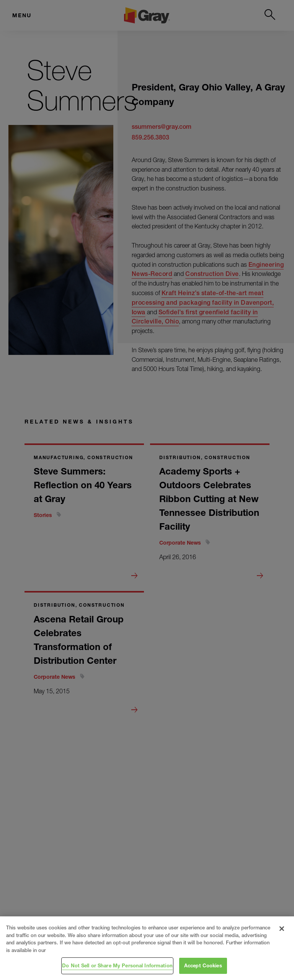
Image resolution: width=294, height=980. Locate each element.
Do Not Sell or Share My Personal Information (117, 965)
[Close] (282, 929)
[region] (147, 948)
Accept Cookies (203, 965)
